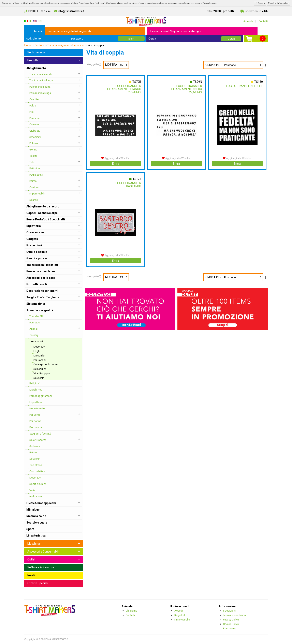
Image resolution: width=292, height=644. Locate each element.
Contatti (263, 21)
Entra (116, 164)
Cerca (231, 39)
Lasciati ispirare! (176, 31)
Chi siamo (132, 611)
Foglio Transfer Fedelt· (244, 86)
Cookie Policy (231, 624)
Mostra (117, 65)
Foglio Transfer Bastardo (128, 185)
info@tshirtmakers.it (69, 11)
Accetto (261, 3)
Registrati (180, 615)
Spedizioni (229, 611)
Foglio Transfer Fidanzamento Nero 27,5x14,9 (187, 89)
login (131, 39)
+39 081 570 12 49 (38, 11)
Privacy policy (231, 620)
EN (38, 21)
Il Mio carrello (182, 620)
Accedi (38, 31)
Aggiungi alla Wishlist (115, 158)
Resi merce (230, 628)
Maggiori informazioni (278, 3)
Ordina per (213, 65)
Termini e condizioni (235, 615)
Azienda (248, 21)
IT (28, 21)
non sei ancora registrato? (69, 31)
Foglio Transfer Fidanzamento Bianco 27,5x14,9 (124, 89)
